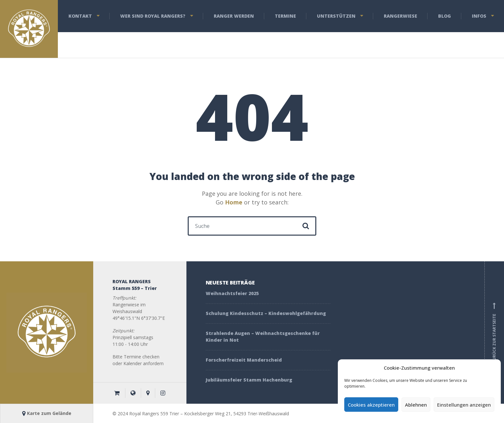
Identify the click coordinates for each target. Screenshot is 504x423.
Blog (445, 16)
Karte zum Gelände (47, 413)
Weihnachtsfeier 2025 (232, 293)
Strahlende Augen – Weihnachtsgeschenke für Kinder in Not (263, 337)
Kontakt (80, 16)
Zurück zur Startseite (494, 333)
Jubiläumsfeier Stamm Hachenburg (249, 380)
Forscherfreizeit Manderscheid (244, 360)
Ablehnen (416, 405)
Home (234, 202)
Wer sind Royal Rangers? (153, 16)
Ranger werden (234, 16)
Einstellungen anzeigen (464, 405)
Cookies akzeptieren (371, 405)
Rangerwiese (401, 16)
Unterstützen (336, 16)
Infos (479, 16)
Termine (285, 16)
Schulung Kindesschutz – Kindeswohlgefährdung (266, 313)
